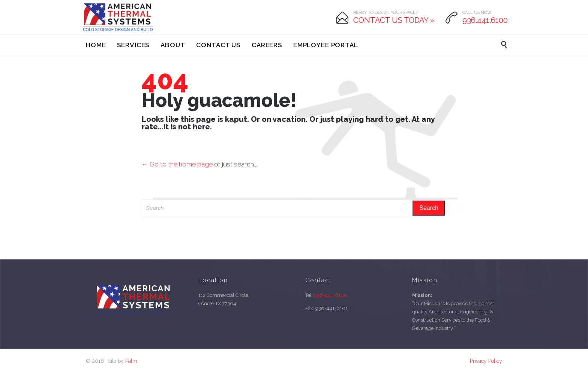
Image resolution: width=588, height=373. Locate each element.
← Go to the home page (177, 164)
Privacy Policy (486, 361)
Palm (131, 361)
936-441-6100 (331, 295)
